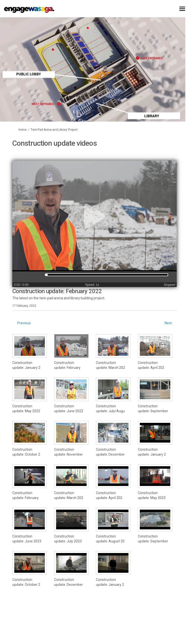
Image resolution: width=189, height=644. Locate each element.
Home (23, 130)
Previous (24, 323)
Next (168, 323)
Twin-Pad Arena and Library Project (54, 130)
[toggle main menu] (182, 9)
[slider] (46, 275)
